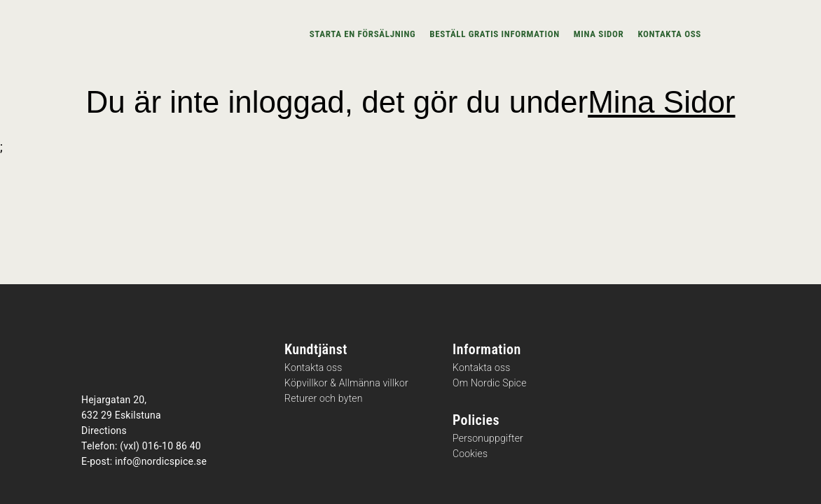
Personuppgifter (488, 439)
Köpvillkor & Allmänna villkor (346, 383)
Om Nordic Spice (490, 383)
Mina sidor (599, 34)
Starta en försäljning (363, 34)
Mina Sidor (661, 102)
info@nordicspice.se (161, 461)
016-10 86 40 (172, 446)
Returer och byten (324, 399)
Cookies (470, 454)
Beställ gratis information (495, 34)
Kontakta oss (669, 34)
